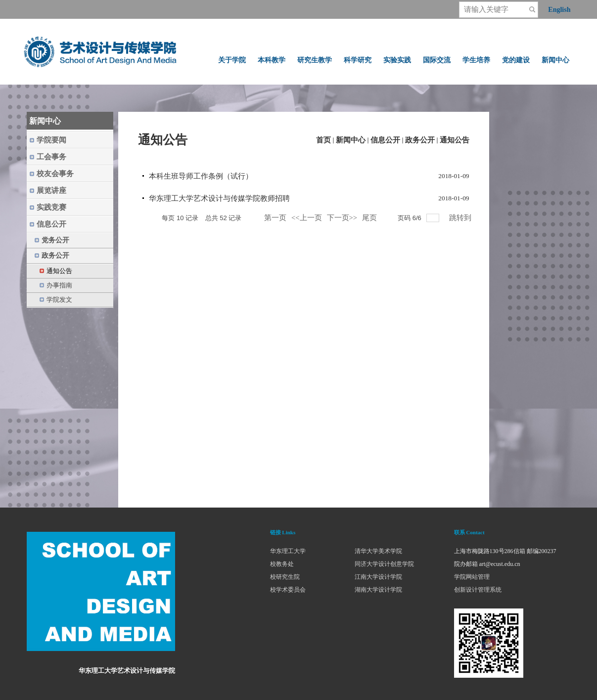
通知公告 (455, 140)
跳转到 (461, 218)
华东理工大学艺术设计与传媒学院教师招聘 (219, 198)
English (559, 10)
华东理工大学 (288, 551)
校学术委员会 (288, 590)
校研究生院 (285, 577)
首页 (323, 140)
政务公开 (420, 140)
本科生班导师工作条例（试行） (201, 176)
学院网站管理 (472, 577)
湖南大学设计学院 (378, 590)
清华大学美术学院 (378, 551)
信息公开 (385, 140)
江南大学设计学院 (378, 577)
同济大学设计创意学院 (384, 564)
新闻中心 (351, 140)
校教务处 (282, 564)
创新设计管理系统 (478, 590)
